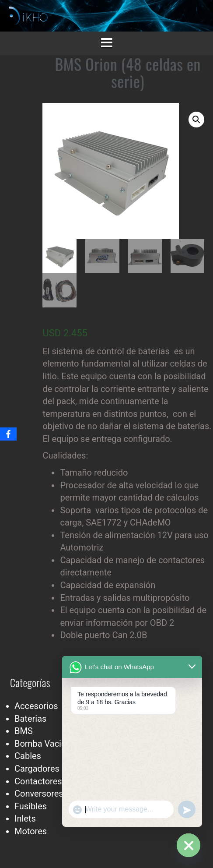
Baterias (30, 719)
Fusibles (31, 806)
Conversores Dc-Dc (51, 794)
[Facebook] (8, 434)
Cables (28, 756)
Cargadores (37, 769)
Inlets (25, 819)
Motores (31, 831)
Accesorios (36, 706)
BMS (24, 731)
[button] (196, 120)
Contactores (38, 781)
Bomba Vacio (40, 744)
